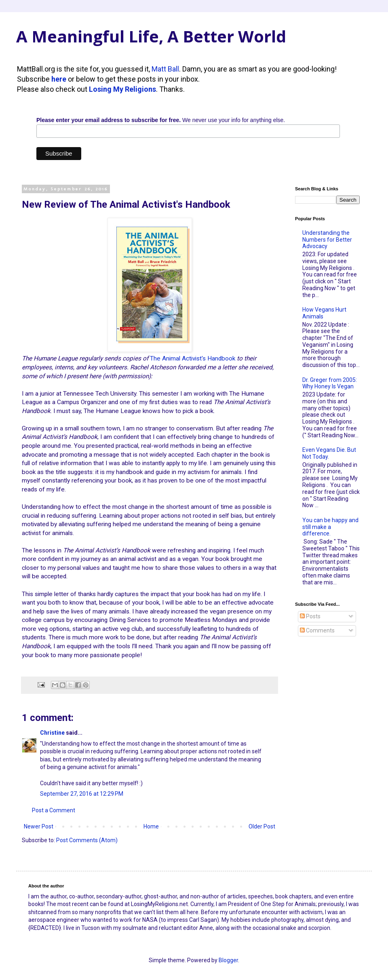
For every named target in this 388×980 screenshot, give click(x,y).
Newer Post (39, 826)
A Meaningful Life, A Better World (151, 36)
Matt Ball (165, 69)
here (59, 79)
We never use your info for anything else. (161, 120)
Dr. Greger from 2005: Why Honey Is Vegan (330, 383)
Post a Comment (54, 810)
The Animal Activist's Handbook (193, 358)
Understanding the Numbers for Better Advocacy (327, 240)
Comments (317, 630)
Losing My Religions (122, 89)
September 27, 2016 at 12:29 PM (82, 794)
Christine (52, 733)
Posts (310, 616)
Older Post (262, 826)
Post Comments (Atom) (87, 840)
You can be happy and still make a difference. (330, 527)
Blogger (228, 960)
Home (151, 826)
